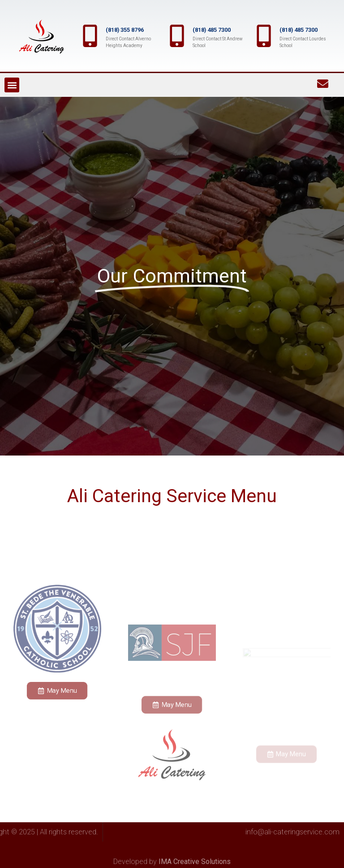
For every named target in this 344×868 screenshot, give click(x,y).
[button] (12, 85)
